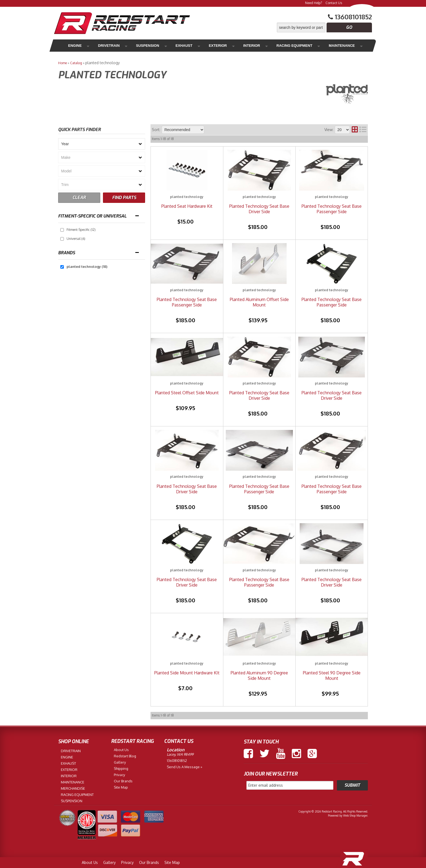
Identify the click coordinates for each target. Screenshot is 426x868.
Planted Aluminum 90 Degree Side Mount (259, 675)
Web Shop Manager (355, 816)
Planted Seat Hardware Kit (187, 206)
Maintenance (303, 46)
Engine (74, 46)
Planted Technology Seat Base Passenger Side (332, 209)
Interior (221, 46)
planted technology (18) (87, 266)
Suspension (135, 46)
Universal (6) (76, 239)
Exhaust (166, 46)
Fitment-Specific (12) (81, 230)
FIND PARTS (124, 198)
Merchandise (341, 46)
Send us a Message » (184, 767)
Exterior (194, 46)
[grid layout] (355, 130)
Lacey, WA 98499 (180, 754)
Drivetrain (102, 46)
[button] (324, 27)
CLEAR (79, 198)
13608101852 (177, 761)
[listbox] (102, 144)
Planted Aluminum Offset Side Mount (259, 302)
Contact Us (334, 3)
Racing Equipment (259, 46)
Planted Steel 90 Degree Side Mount (332, 675)
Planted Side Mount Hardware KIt (187, 673)
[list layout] (363, 130)
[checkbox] (62, 230)
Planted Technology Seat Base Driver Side (259, 209)
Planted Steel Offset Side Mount (187, 393)
